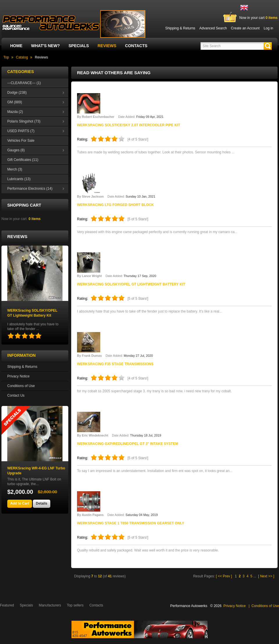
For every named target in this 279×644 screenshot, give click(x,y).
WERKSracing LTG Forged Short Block (115, 205)
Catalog (22, 57)
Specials (79, 46)
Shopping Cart (24, 205)
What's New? (45, 46)
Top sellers (75, 605)
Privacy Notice (18, 376)
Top (6, 57)
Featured (7, 605)
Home (16, 46)
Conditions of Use (21, 386)
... (255, 576)
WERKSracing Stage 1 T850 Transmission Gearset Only (131, 523)
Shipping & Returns (22, 367)
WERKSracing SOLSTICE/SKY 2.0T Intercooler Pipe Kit (129, 125)
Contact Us (16, 395)
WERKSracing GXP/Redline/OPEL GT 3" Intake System (128, 444)
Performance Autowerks (189, 606)
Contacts (136, 46)
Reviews (107, 46)
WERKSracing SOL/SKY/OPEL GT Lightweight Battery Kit (131, 284)
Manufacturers (50, 605)
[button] (268, 46)
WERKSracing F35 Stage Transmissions (115, 364)
